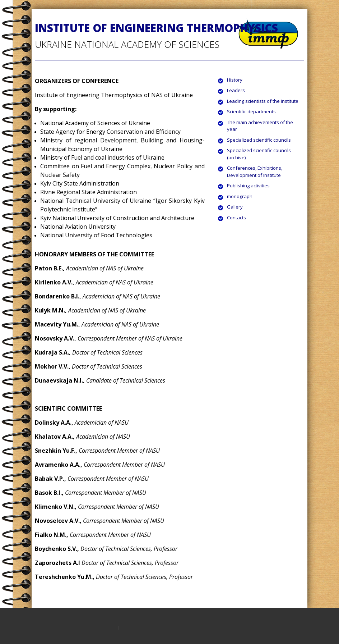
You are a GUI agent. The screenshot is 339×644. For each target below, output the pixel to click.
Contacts (236, 218)
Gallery (235, 207)
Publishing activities (248, 186)
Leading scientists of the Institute (263, 101)
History (235, 80)
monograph (240, 196)
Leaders (236, 90)
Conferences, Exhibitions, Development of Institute (255, 172)
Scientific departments (251, 111)
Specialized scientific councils (259, 140)
